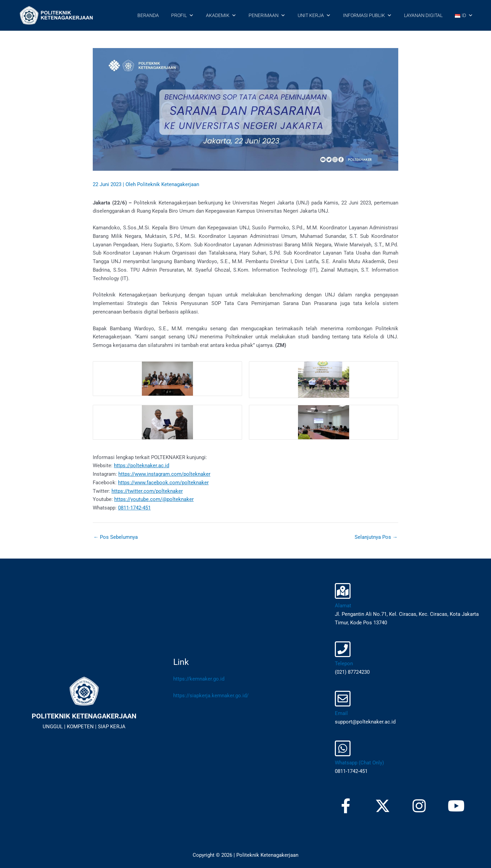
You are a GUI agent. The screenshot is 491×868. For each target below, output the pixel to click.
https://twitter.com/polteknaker (147, 491)
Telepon (344, 664)
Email (341, 713)
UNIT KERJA (314, 15)
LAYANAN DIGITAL (423, 15)
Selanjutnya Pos (376, 537)
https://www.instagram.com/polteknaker (164, 474)
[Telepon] (343, 649)
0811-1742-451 (134, 508)
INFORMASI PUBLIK (367, 15)
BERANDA (148, 15)
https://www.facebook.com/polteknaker (163, 483)
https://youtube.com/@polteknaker (154, 499)
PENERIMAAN (267, 15)
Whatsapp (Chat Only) (359, 763)
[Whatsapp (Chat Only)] (343, 748)
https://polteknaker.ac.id (142, 466)
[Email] (343, 699)
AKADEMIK (221, 15)
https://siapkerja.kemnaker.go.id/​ (211, 696)
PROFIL (182, 15)
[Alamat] (343, 591)
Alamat (343, 606)
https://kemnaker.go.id (199, 679)
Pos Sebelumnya (116, 537)
